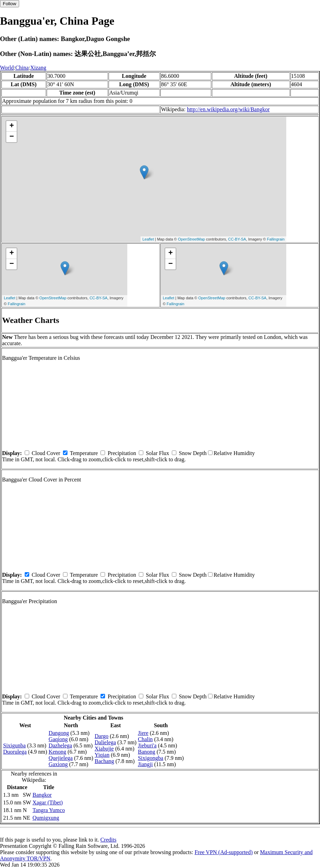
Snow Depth (193, 453)
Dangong (59, 733)
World (7, 68)
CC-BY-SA (237, 239)
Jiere (143, 733)
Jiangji (145, 764)
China (22, 68)
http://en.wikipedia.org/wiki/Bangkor (228, 109)
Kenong (58, 752)
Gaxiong (58, 764)
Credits (108, 840)
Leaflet (148, 239)
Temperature (84, 453)
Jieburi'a (147, 745)
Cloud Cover (46, 453)
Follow (10, 4)
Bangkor (42, 795)
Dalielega (105, 742)
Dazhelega (61, 745)
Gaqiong (58, 739)
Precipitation (122, 453)
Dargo (102, 736)
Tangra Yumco (49, 810)
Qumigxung (46, 818)
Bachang (104, 761)
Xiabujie (104, 749)
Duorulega (15, 752)
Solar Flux (157, 453)
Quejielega (61, 758)
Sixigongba (150, 758)
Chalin (145, 739)
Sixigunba (14, 745)
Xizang (38, 68)
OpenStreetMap (192, 239)
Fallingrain (276, 239)
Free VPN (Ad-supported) (223, 852)
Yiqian (102, 755)
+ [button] (12, 126)
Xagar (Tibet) (47, 802)
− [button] (12, 137)
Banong (146, 752)
